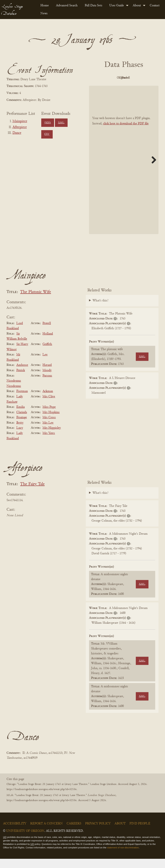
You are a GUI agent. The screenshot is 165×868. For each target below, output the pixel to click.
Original (123, 78)
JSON (48, 123)
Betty (20, 432)
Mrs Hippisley (52, 437)
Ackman (48, 401)
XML (61, 123)
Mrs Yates (49, 442)
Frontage (22, 427)
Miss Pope (49, 416)
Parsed (123, 87)
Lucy (20, 437)
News (44, 14)
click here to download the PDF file (126, 133)
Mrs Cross (49, 427)
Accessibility (15, 833)
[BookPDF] (124, 169)
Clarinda (22, 422)
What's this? (100, 310)
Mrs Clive (49, 406)
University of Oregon (25, 840)
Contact (155, 6)
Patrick (21, 380)
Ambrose (22, 374)
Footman (22, 401)
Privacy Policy (98, 833)
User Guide (117, 6)
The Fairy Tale (32, 494)
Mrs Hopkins (51, 422)
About (137, 6)
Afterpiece (20, 127)
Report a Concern (46, 833)
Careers (74, 833)
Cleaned (145, 78)
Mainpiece (20, 121)
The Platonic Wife (36, 301)
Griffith (47, 353)
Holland (48, 343)
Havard (47, 374)
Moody (47, 380)
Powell (47, 333)
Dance (17, 133)
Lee (45, 364)
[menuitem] (45, 6)
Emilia (21, 416)
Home (45, 6)
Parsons (47, 385)
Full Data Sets (94, 6)
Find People (140, 833)
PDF (100, 78)
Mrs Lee (48, 432)
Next (152, 169)
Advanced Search (67, 6)
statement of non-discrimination (123, 857)
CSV (47, 134)
